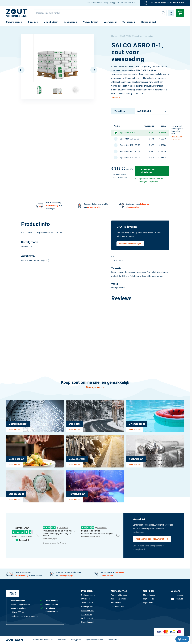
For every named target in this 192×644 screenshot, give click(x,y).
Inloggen (113, 3)
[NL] (16, 13)
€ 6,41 (151, 139)
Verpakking (120, 111)
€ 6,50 (151, 133)
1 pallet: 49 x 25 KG (128, 133)
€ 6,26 (151, 151)
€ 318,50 (163, 133)
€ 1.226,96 (162, 151)
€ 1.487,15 (162, 158)
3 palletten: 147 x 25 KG (130, 145)
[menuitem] (94, 3)
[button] (39, 90)
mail (182, 3)
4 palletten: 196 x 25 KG (130, 151)
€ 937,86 (163, 145)
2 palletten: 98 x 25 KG (129, 139)
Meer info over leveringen (130, 244)
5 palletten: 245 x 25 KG (130, 158)
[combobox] (100, 13)
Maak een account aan (128, 3)
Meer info (116, 97)
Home (114, 36)
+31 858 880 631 (173, 3)
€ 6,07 (151, 158)
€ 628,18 (163, 139)
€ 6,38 (151, 145)
